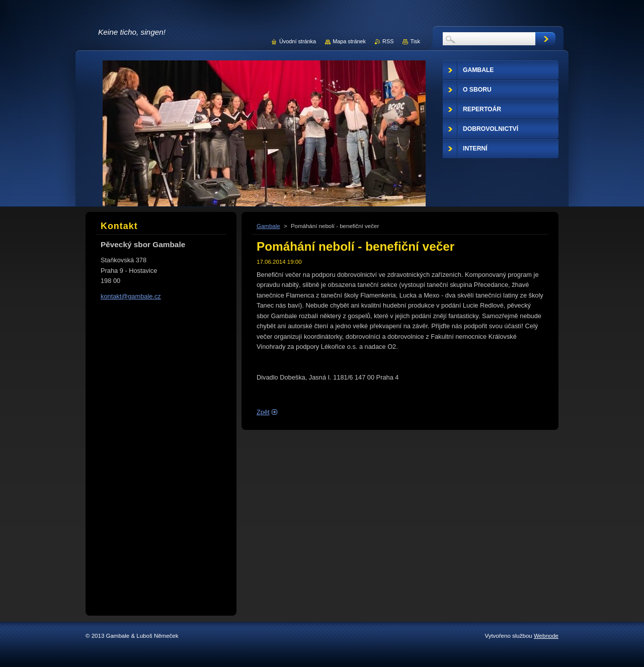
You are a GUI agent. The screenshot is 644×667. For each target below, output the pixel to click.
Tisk (415, 41)
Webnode (546, 636)
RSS (388, 41)
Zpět (263, 412)
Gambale (268, 226)
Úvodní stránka (298, 41)
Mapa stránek (349, 41)
